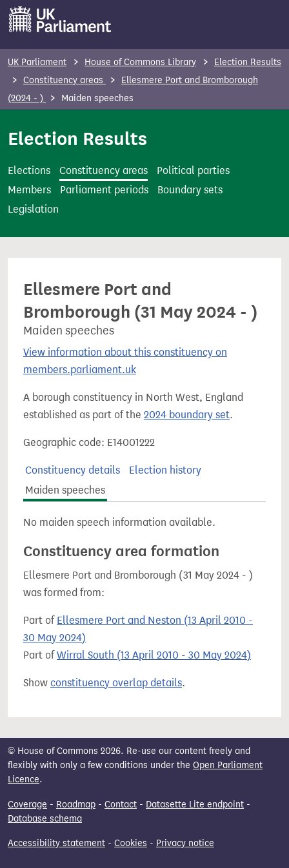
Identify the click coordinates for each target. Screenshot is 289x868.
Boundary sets (190, 190)
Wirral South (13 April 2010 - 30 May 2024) (154, 655)
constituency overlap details (116, 683)
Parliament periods (104, 190)
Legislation (33, 209)
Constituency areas (65, 80)
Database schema (45, 819)
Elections (29, 170)
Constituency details (73, 470)
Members (29, 190)
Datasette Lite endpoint (195, 805)
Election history (165, 470)
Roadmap (76, 805)
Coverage (27, 805)
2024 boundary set (187, 415)
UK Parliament (37, 62)
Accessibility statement (56, 843)
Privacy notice (185, 843)
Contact (121, 805)
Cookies (131, 843)
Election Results (248, 62)
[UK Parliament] (60, 19)
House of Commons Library (140, 62)
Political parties (193, 170)
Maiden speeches (65, 490)
